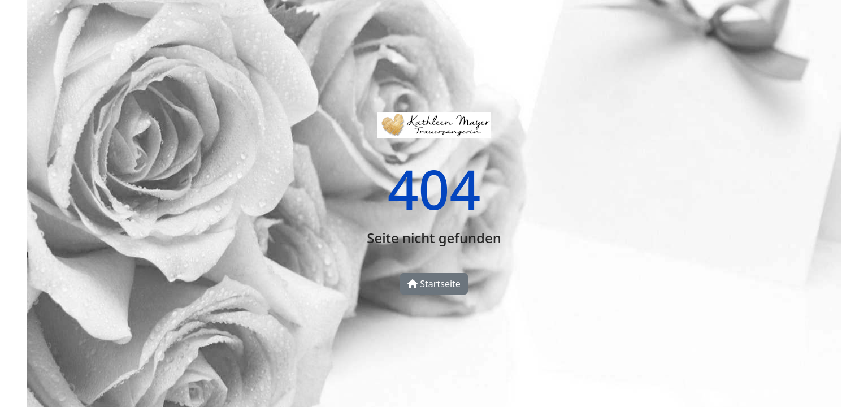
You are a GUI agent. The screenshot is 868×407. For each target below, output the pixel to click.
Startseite (434, 284)
